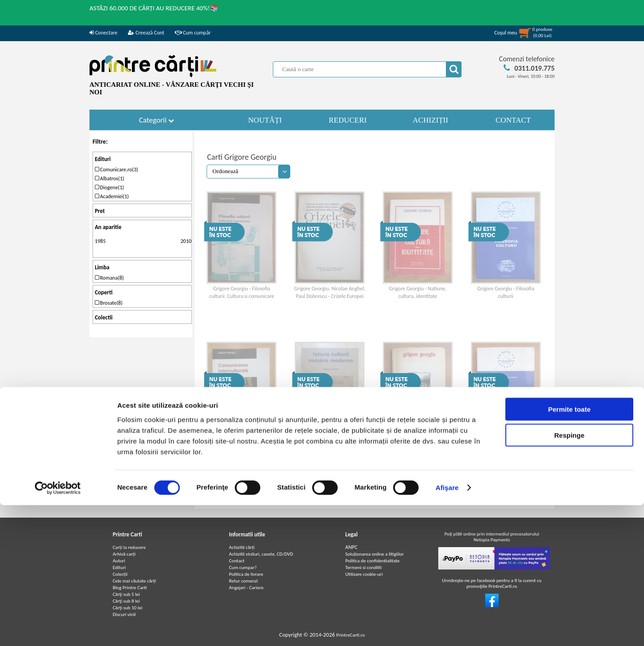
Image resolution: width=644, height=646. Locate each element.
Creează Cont (146, 33)
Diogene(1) (109, 187)
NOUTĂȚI (265, 120)
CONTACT (513, 120)
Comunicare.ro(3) (117, 170)
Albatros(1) (110, 178)
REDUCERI (348, 120)
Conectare (103, 33)
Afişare (447, 628)
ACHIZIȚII (430, 120)
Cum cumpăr (193, 33)
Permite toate (569, 550)
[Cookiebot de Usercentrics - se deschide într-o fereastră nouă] (58, 629)
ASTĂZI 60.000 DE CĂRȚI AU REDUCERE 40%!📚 (154, 8)
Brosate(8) (109, 303)
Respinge (569, 576)
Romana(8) (109, 278)
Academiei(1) (112, 196)
